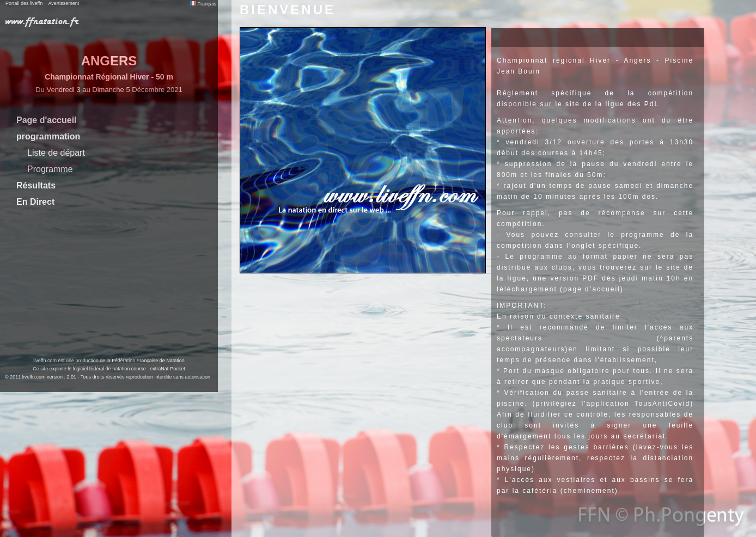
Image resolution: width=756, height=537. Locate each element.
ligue (517, 278)
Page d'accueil (47, 120)
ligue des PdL (632, 104)
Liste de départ (56, 153)
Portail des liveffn (24, 3)
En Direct (35, 202)
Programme (50, 169)
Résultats (36, 185)
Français (203, 4)
